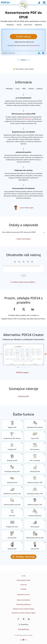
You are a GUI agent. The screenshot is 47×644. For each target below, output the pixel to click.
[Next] (46, 354)
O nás (23, 576)
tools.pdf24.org (23, 629)
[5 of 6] (27, 367)
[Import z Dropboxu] (43, 53)
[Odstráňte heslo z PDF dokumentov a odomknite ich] (12, 480)
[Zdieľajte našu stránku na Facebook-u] (14, 309)
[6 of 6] (29, 367)
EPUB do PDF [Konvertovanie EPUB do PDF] (23, 396)
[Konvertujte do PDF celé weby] (35, 502)
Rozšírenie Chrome (23, 595)
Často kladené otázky (23, 580)
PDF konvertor (27, 119)
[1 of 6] (18, 367)
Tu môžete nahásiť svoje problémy (23, 282)
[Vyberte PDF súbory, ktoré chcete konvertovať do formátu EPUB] (23, 37)
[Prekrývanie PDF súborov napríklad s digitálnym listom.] (35, 524)
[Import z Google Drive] (39, 53)
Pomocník (23, 585)
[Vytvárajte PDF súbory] (35, 546)
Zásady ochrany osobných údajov (23, 609)
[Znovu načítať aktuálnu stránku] (23, 5)
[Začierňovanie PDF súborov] (12, 546)
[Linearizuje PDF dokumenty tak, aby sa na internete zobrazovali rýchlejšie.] (35, 535)
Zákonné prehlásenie (23, 600)
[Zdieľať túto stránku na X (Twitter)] (23, 309)
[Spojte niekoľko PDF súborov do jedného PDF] (12, 425)
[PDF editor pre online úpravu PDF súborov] (35, 436)
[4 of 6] (25, 367)
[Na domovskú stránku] (5, 3)
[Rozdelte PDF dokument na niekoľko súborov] (35, 425)
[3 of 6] (22, 367)
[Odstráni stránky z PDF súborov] (12, 491)
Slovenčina (25, 624)
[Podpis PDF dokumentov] (12, 447)
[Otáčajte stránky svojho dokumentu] (35, 480)
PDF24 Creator (22, 372)
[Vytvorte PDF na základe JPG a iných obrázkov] (12, 458)
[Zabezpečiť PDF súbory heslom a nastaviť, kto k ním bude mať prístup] (35, 469)
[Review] (23, 268)
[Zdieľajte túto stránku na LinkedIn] (33, 309)
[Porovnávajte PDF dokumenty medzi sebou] (12, 535)
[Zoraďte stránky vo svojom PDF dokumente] (12, 502)
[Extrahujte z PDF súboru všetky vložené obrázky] (12, 469)
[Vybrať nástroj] (44, 3)
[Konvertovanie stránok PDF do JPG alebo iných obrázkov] (35, 458)
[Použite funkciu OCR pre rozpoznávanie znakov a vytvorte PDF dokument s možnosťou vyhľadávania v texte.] (12, 513)
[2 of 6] (20, 367)
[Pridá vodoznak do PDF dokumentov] (35, 513)
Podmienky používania (24, 604)
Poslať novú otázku (23, 239)
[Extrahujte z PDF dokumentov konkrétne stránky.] (35, 491)
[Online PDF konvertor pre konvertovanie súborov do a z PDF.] (35, 447)
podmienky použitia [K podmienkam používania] (34, 45)
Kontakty (24, 589)
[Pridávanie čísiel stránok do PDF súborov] (12, 524)
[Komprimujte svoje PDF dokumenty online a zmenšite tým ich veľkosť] (12, 436)
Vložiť (23, 276)
